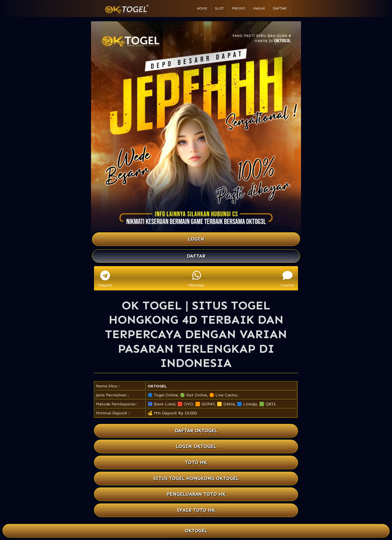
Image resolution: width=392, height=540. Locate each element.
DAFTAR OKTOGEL (196, 431)
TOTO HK (196, 462)
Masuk (259, 8)
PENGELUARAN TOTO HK (196, 494)
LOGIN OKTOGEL (196, 446)
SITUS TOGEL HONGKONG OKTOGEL (196, 478)
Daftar (280, 8)
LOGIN (196, 239)
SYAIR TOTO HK (196, 510)
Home (202, 8)
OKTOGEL (157, 386)
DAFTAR (196, 256)
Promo (238, 8)
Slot (219, 8)
